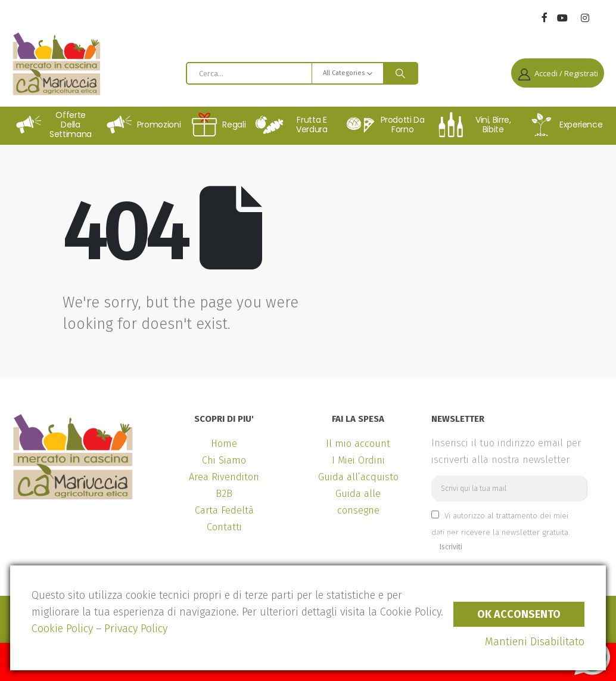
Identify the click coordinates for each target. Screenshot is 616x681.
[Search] (400, 73)
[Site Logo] (57, 64)
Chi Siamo (224, 460)
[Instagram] (585, 18)
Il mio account (358, 444)
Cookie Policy (62, 629)
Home (224, 444)
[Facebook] (544, 17)
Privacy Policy (136, 629)
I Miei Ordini (358, 460)
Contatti (224, 527)
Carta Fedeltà (224, 510)
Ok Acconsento (519, 614)
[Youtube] (562, 18)
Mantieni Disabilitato (535, 642)
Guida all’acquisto (358, 477)
